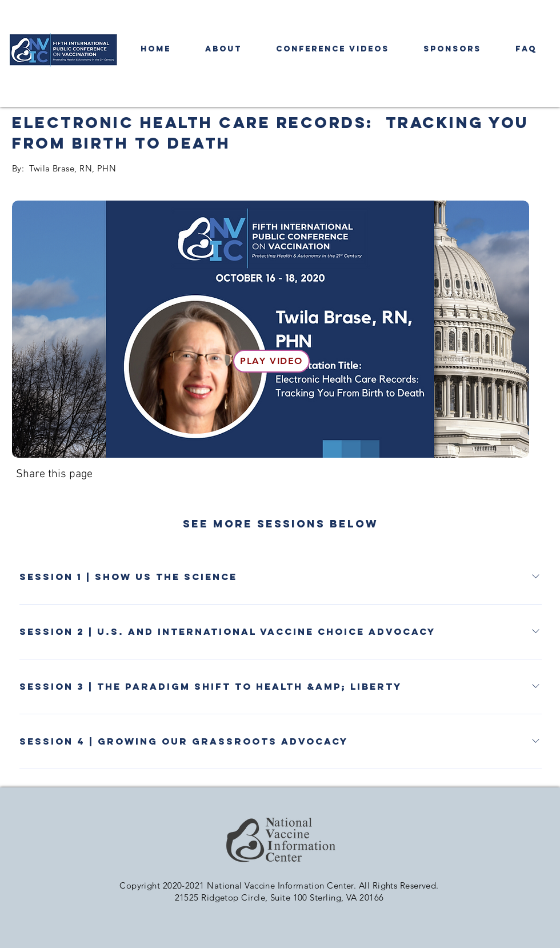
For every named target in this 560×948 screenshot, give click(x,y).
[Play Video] (271, 361)
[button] (333, 49)
